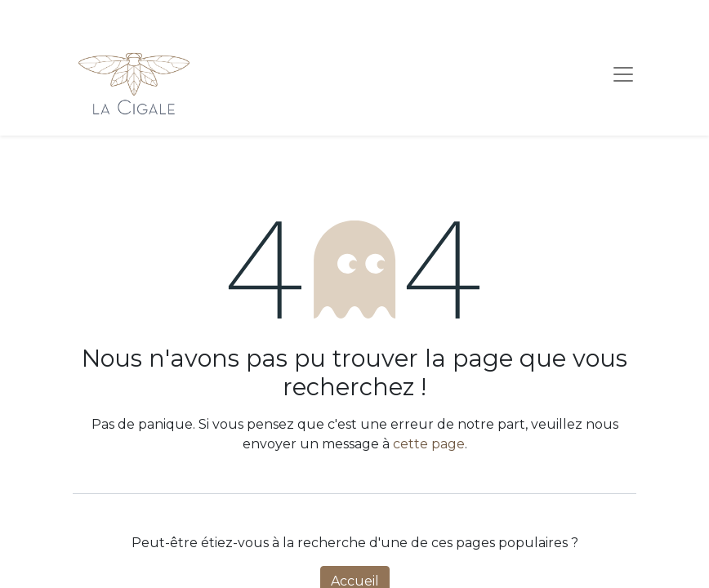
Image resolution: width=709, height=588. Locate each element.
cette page (429, 444)
